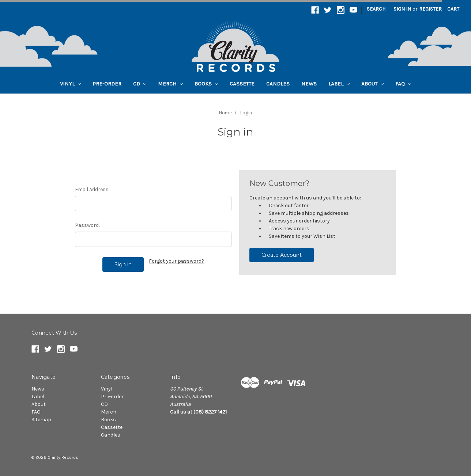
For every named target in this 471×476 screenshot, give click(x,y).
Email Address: (92, 189)
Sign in (402, 9)
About (372, 84)
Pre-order (107, 84)
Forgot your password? (176, 261)
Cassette (242, 84)
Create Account (282, 255)
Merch (170, 84)
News (309, 84)
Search (376, 9)
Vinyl (70, 84)
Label (339, 84)
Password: (87, 225)
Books (206, 84)
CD (140, 84)
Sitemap (41, 420)
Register (430, 9)
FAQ (403, 84)
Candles (278, 84)
